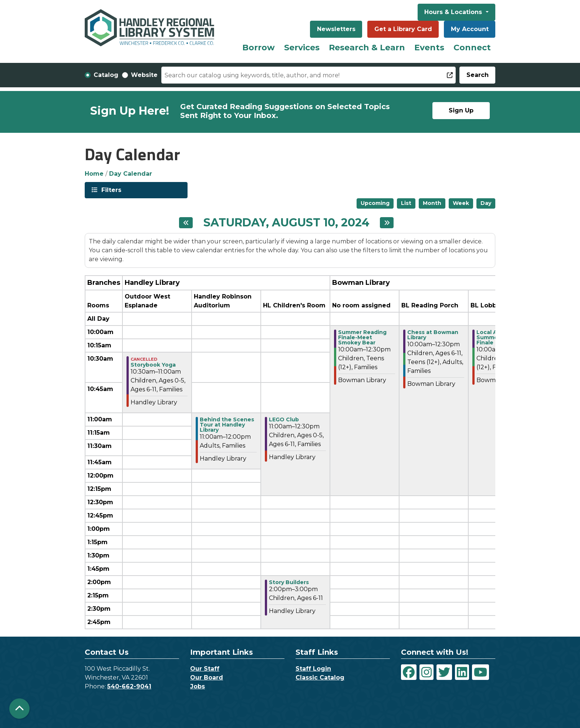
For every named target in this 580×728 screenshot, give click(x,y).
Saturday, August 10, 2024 (286, 223)
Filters (111, 190)
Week (461, 203)
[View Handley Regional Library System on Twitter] (444, 672)
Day (486, 203)
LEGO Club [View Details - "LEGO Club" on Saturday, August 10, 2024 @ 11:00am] (284, 419)
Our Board (207, 678)
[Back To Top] (19, 709)
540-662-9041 (129, 686)
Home (94, 174)
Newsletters (336, 29)
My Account (470, 29)
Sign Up (461, 110)
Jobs (198, 686)
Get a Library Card (403, 29)
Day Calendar (131, 174)
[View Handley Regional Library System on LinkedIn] (462, 672)
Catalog (106, 75)
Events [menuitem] (429, 48)
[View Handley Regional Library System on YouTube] (480, 672)
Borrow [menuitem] (259, 48)
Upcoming (375, 203)
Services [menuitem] (302, 48)
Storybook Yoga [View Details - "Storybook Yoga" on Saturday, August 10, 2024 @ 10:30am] (153, 365)
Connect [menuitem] (472, 48)
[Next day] (387, 223)
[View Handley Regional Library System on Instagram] (426, 672)
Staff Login (313, 669)
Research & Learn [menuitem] (367, 48)
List (406, 203)
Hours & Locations (454, 12)
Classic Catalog (320, 678)
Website (144, 75)
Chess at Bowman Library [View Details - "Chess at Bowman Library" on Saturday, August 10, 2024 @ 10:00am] (433, 335)
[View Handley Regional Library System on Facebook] (409, 672)
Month (432, 203)
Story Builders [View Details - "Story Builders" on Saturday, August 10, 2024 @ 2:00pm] (289, 582)
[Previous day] (186, 223)
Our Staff (205, 669)
